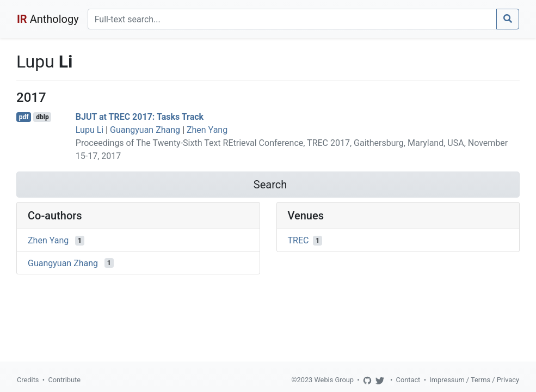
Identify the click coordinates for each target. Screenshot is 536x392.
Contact (408, 380)
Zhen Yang (207, 130)
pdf (24, 117)
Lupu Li (90, 130)
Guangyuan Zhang (145, 130)
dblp (42, 117)
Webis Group (334, 380)
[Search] (292, 19)
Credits (28, 380)
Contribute (64, 380)
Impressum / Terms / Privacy (474, 380)
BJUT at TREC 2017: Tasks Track (140, 117)
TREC (298, 240)
